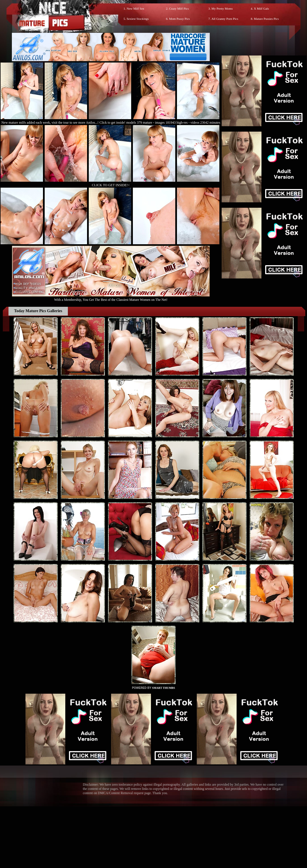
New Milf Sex (135, 8)
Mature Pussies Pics (266, 19)
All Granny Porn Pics (225, 19)
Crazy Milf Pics (179, 8)
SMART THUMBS (164, 688)
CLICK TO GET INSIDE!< (111, 185)
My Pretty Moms (222, 8)
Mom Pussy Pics (179, 19)
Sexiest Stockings (138, 19)
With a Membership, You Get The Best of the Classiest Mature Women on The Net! (111, 298)
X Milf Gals (261, 8)
